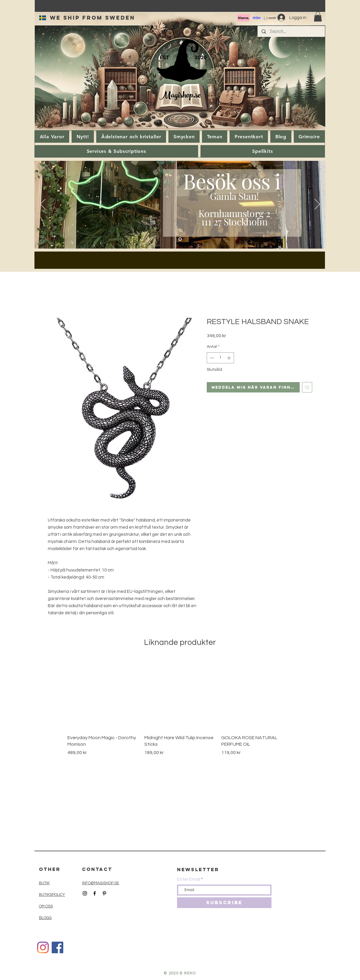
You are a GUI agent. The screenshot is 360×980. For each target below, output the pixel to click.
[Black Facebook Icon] (95, 893)
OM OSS (46, 906)
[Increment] (229, 358)
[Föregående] (43, 205)
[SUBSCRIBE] (224, 903)
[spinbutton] (220, 358)
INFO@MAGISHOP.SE (101, 883)
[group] (180, 707)
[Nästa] (317, 205)
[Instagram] (43, 947)
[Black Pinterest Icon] (104, 893)
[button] (318, 17)
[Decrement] (211, 358)
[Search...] (291, 32)
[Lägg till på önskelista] (307, 387)
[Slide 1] (180, 239)
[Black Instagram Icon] (85, 893)
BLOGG (45, 918)
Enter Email (189, 879)
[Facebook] (57, 947)
